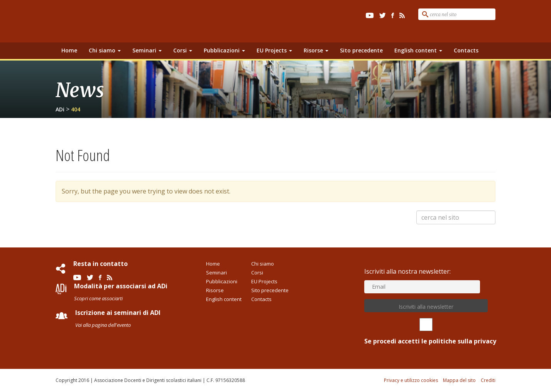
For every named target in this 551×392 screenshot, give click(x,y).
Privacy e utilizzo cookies (411, 380)
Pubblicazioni (224, 50)
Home (69, 50)
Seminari (147, 50)
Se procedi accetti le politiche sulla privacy (426, 332)
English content (418, 50)
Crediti (488, 380)
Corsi (183, 50)
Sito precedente (361, 50)
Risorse (316, 50)
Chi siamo (105, 50)
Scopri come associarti (98, 298)
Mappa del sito (459, 380)
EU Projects (274, 50)
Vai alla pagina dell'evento (103, 325)
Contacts (466, 50)
